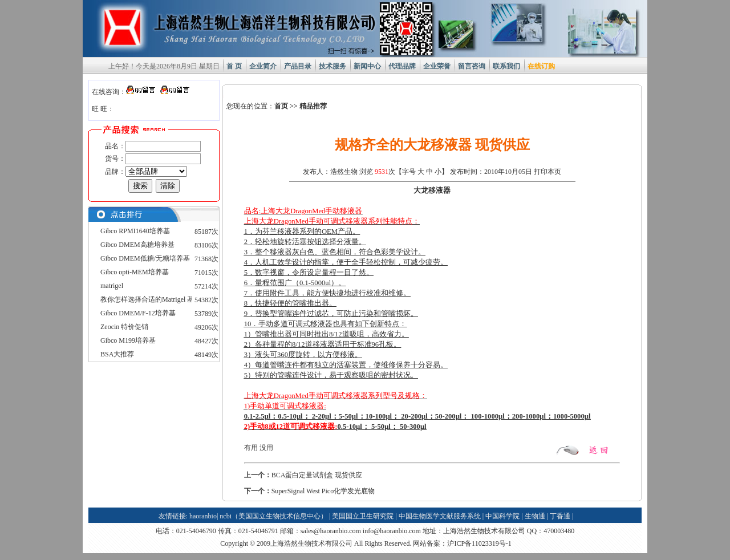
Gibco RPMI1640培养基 (135, 231)
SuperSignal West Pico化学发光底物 (323, 491)
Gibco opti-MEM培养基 (135, 272)
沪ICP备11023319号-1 (479, 543)
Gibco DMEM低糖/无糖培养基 (145, 258)
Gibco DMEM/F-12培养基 (138, 313)
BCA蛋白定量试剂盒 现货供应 (317, 475)
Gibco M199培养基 (128, 340)
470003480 (559, 531)
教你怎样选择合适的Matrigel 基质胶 (154, 299)
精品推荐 (313, 106)
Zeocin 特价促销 (124, 327)
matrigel (112, 286)
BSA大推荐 (117, 354)
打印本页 (547, 172)
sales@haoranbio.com (331, 531)
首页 (281, 106)
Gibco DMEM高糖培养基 (137, 245)
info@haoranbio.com (392, 531)
